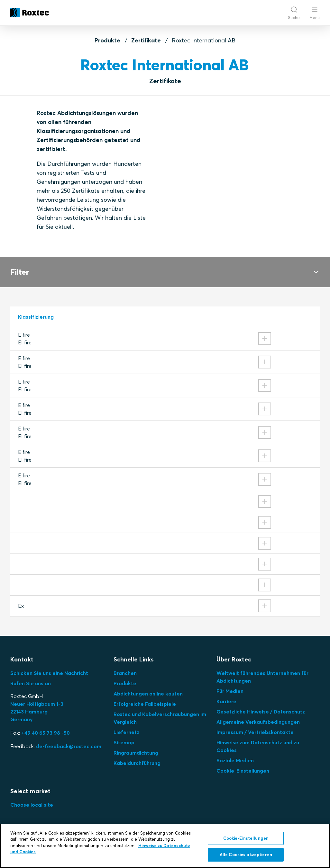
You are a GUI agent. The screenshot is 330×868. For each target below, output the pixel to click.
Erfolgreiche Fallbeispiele (145, 704)
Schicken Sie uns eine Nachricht (49, 673)
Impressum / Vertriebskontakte (255, 732)
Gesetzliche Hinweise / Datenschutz (261, 712)
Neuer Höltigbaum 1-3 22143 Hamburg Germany (37, 712)
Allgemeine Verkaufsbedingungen (258, 722)
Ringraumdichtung (136, 753)
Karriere (226, 701)
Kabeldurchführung (137, 763)
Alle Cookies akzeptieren (246, 855)
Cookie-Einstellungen (243, 771)
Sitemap (124, 742)
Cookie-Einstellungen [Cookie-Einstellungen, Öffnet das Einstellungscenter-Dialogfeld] (246, 838)
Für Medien (230, 691)
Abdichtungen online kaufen (148, 694)
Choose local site (32, 805)
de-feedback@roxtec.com (69, 746)
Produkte (107, 40)
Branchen (125, 673)
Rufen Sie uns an (31, 683)
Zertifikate (146, 40)
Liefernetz (126, 732)
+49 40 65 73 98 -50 (46, 733)
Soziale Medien (235, 760)
